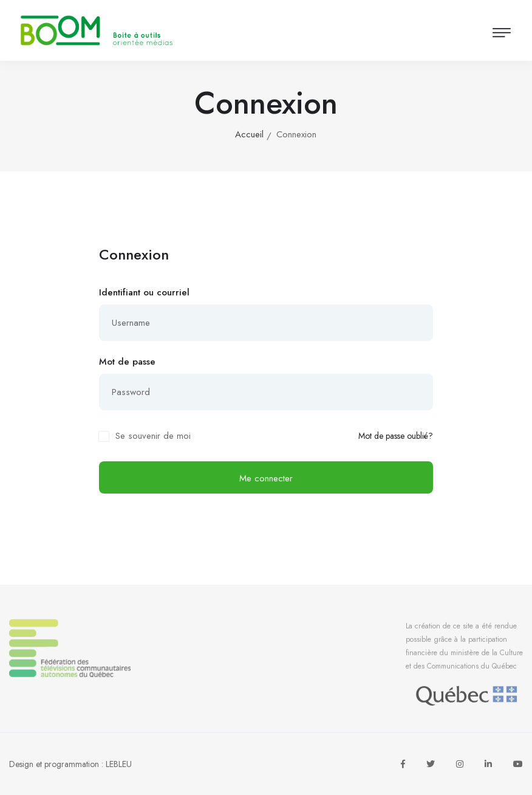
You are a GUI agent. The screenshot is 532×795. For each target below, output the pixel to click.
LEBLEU (119, 764)
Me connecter (266, 478)
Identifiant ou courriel (144, 292)
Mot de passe (127, 362)
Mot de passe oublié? (396, 436)
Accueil (249, 134)
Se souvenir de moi (153, 436)
